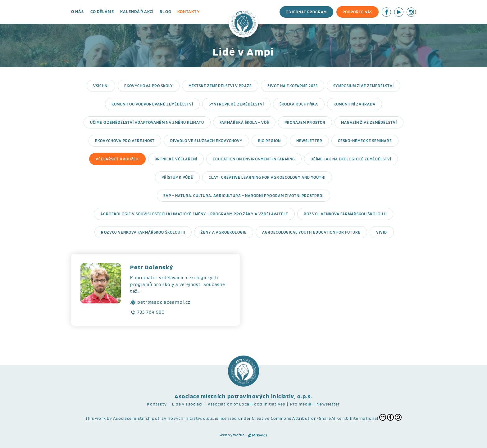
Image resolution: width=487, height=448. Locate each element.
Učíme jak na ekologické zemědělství (351, 159)
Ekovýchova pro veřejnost (125, 141)
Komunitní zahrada (355, 104)
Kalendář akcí (137, 11)
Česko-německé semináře (365, 141)
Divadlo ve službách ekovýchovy (206, 141)
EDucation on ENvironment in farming (254, 159)
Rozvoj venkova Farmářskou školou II (345, 214)
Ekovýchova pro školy (149, 86)
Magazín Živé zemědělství (369, 122)
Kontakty (189, 11)
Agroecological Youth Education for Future (312, 232)
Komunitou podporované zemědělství (152, 104)
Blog (165, 11)
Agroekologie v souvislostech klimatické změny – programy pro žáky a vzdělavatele (194, 214)
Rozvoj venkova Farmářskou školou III (143, 232)
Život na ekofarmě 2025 (293, 86)
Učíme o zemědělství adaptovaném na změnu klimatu (147, 122)
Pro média (301, 404)
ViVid (382, 232)
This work (96, 418)
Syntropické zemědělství (236, 104)
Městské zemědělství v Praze (220, 86)
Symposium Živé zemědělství (364, 86)
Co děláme (102, 11)
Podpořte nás (357, 12)
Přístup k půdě (178, 177)
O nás (78, 11)
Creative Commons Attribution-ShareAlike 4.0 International (327, 417)
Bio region (269, 141)
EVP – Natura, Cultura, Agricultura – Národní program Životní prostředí (244, 196)
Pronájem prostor (305, 122)
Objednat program (306, 12)
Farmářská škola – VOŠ (244, 122)
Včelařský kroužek (117, 159)
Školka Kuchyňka (299, 104)
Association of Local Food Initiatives (246, 404)
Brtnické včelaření (176, 159)
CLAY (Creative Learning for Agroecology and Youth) (267, 177)
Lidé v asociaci (187, 404)
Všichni (101, 86)
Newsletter (309, 141)
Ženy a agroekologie (224, 232)
